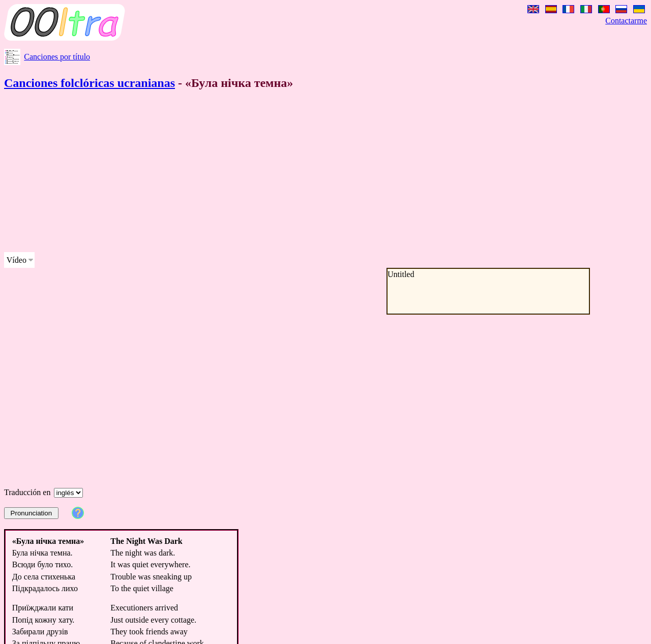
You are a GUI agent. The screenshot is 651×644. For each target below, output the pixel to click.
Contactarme (626, 21)
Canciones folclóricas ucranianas (90, 83)
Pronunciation (32, 513)
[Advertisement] (309, 173)
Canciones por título (57, 57)
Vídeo (17, 260)
